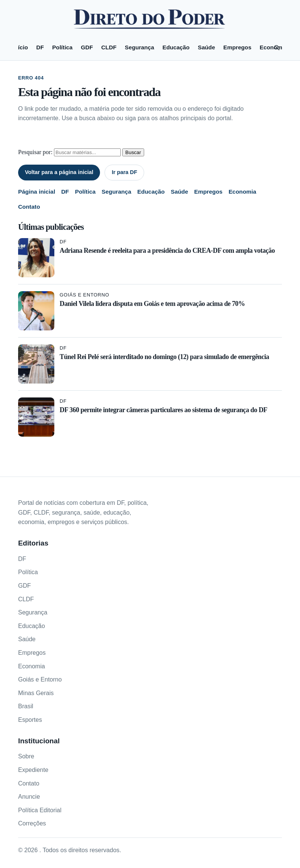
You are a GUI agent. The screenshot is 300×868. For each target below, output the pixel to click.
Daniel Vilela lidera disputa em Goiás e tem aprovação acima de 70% (152, 304)
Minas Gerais (36, 693)
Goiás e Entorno (84, 295)
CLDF (109, 47)
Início (20, 47)
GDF (87, 47)
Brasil (26, 706)
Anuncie (29, 797)
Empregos (237, 47)
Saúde (206, 47)
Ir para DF (124, 172)
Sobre (26, 756)
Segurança (140, 47)
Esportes (30, 720)
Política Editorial (40, 810)
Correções (32, 823)
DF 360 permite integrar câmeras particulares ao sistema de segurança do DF (163, 410)
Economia (242, 192)
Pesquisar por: (35, 152)
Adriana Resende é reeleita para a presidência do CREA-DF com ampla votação (167, 251)
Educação (176, 47)
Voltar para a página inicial (59, 172)
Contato (29, 207)
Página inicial (37, 192)
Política (62, 47)
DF (40, 47)
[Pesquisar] (277, 47)
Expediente (33, 770)
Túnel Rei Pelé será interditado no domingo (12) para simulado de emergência (164, 357)
